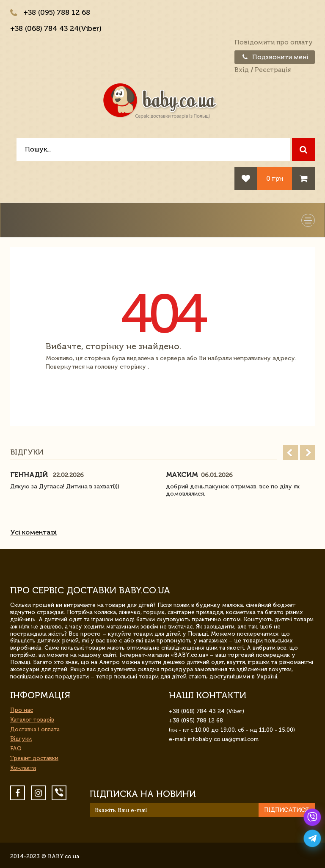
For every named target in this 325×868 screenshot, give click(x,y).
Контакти (23, 768)
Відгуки (21, 739)
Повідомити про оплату (274, 42)
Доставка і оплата (35, 729)
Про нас (22, 710)
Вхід (242, 70)
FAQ (16, 748)
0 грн (275, 178)
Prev (291, 453)
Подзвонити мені (275, 57)
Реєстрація (273, 70)
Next (307, 453)
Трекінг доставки (34, 758)
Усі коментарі (33, 532)
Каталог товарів (32, 720)
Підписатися (286, 810)
